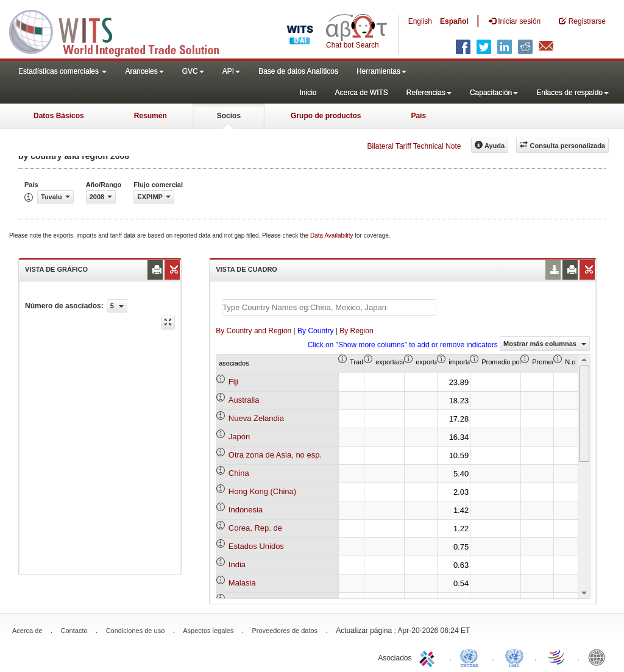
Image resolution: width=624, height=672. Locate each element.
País (418, 116)
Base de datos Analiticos (298, 71)
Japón (239, 437)
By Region (356, 331)
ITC (429, 657)
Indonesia (246, 510)
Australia (244, 400)
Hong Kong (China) (262, 491)
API (231, 71)
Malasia (242, 583)
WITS (122, 30)
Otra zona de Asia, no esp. (275, 455)
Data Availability (332, 235)
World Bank (600, 657)
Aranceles (144, 71)
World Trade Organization (557, 657)
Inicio (308, 93)
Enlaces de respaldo (573, 93)
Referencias (429, 93)
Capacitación (494, 93)
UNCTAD (472, 657)
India (237, 564)
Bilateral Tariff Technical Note (414, 146)
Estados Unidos (256, 546)
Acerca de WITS (361, 93)
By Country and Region (253, 331)
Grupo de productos (326, 116)
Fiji (234, 382)
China (239, 473)
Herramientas (381, 71)
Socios (229, 116)
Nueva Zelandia (256, 418)
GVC (193, 71)
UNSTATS (514, 657)
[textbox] (329, 307)
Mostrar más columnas (545, 344)
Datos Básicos (59, 116)
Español (454, 21)
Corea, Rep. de (255, 528)
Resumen (151, 116)
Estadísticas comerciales (62, 71)
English (420, 21)
